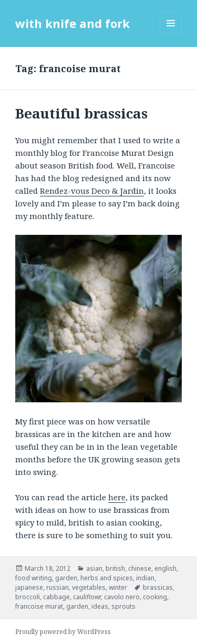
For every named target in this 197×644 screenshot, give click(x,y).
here (117, 497)
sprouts (123, 606)
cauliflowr (87, 597)
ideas (100, 606)
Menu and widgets (171, 34)
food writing (34, 578)
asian (94, 568)
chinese (140, 568)
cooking (155, 597)
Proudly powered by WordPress (63, 632)
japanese (29, 587)
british (115, 568)
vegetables (89, 587)
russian (58, 587)
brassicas (158, 587)
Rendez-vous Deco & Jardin (92, 191)
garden (66, 578)
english (165, 568)
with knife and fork (72, 23)
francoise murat (39, 606)
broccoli (28, 597)
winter (118, 587)
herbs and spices (107, 578)
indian (145, 578)
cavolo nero (122, 597)
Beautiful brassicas (81, 113)
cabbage (56, 597)
